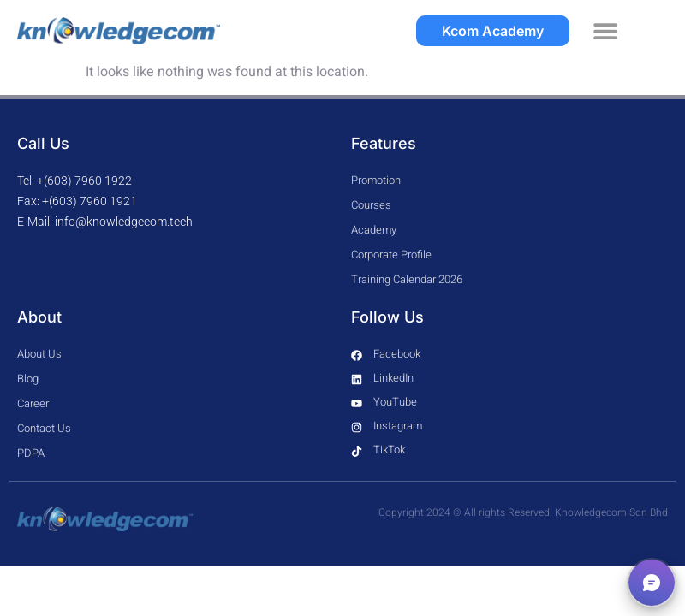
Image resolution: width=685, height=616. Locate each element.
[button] (606, 31)
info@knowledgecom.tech (124, 222)
